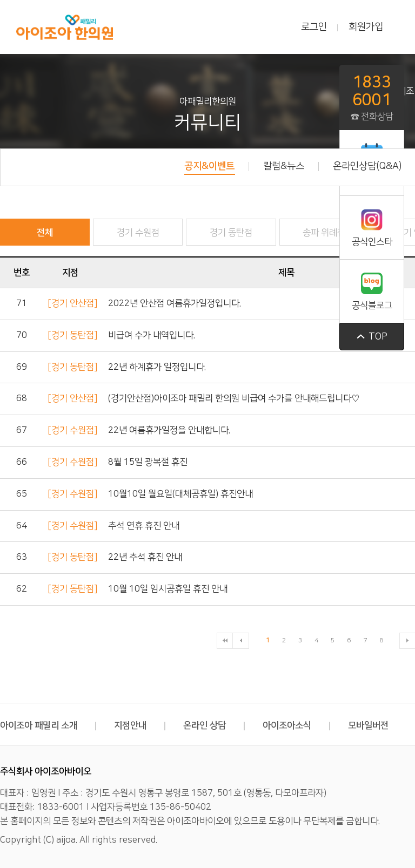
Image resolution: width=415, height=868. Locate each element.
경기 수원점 (138, 233)
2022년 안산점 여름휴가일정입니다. (175, 303)
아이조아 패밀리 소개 (48, 725)
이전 (241, 641)
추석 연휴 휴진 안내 (144, 526)
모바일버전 (368, 725)
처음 (225, 641)
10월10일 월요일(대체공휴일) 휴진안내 (180, 494)
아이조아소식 (296, 725)
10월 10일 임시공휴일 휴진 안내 (168, 589)
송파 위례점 (324, 233)
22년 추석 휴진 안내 (145, 557)
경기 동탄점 (231, 233)
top (372, 337)
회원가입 (366, 27)
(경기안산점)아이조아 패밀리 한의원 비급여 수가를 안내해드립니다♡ (234, 398)
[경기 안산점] (72, 303)
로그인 (314, 27)
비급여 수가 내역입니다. (152, 335)
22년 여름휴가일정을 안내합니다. (169, 430)
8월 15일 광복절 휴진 (148, 462)
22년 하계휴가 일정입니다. (157, 367)
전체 (45, 233)
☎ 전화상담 (372, 97)
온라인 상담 (214, 725)
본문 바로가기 (0, 0)
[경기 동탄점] (72, 335)
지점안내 (140, 725)
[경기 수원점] (72, 430)
